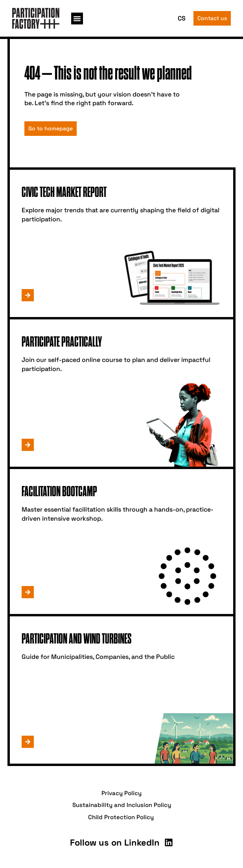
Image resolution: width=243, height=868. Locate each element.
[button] (77, 19)
